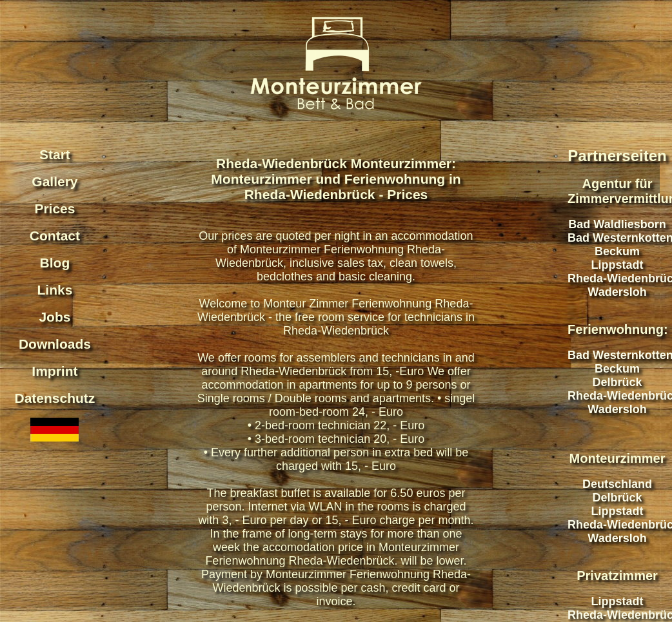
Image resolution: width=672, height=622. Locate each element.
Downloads (55, 344)
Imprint (54, 371)
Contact (55, 236)
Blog (55, 263)
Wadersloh (617, 292)
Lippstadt (618, 265)
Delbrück (618, 382)
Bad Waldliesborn (617, 224)
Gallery (54, 181)
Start (55, 154)
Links (55, 290)
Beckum (617, 251)
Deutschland (617, 484)
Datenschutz (55, 398)
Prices (54, 209)
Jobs (54, 317)
